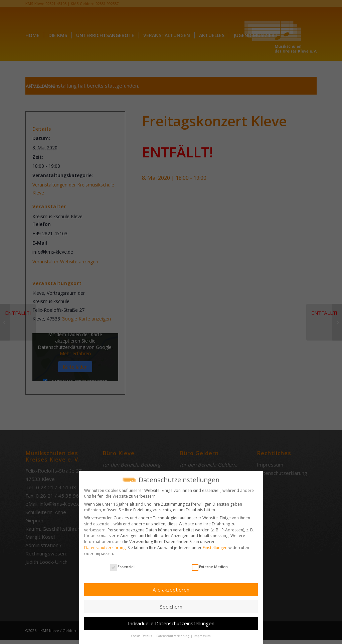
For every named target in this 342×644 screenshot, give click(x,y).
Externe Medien (210, 565)
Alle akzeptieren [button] (171, 588)
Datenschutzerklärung (105, 546)
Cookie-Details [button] (142, 634)
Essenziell (123, 565)
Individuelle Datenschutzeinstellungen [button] (171, 622)
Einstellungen (215, 546)
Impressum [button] (202, 634)
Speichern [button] (171, 605)
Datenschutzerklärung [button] (173, 634)
